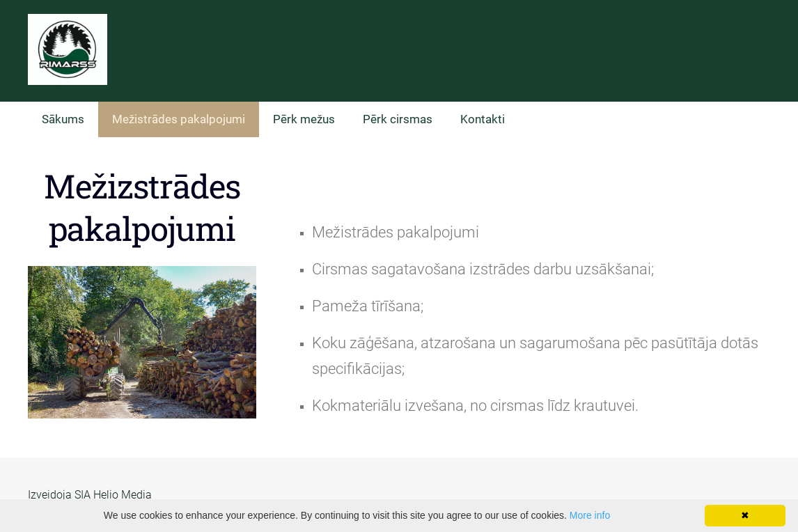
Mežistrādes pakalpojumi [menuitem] (179, 119)
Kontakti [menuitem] (483, 119)
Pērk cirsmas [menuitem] (398, 119)
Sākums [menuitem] (63, 119)
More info (590, 515)
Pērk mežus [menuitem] (304, 119)
